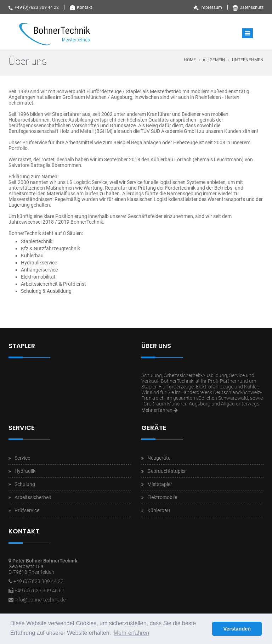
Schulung (25, 484)
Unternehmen (248, 60)
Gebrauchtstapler (167, 471)
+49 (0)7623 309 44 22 (34, 7)
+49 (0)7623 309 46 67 (39, 590)
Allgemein (214, 60)
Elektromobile (162, 497)
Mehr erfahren (160, 410)
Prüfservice (27, 510)
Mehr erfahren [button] (132, 633)
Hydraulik (25, 471)
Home (190, 60)
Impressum (208, 7)
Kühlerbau (159, 510)
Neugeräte (159, 458)
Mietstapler (160, 484)
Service (22, 458)
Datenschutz (248, 7)
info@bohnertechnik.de (40, 600)
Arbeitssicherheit (33, 497)
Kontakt (81, 7)
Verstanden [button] (237, 629)
